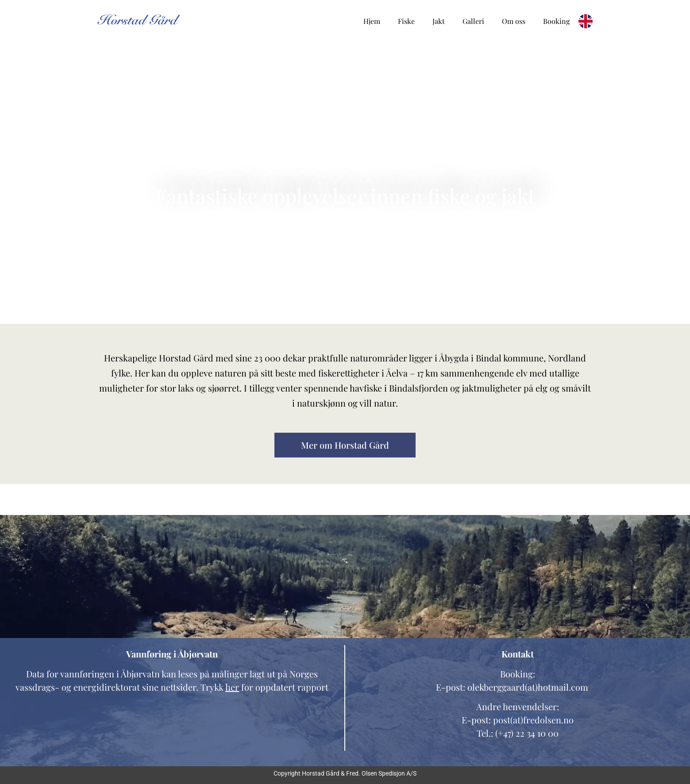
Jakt (439, 21)
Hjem (372, 21)
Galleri (473, 21)
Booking (556, 21)
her (232, 687)
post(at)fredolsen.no (533, 720)
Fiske (406, 21)
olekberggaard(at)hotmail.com (528, 687)
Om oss (514, 21)
